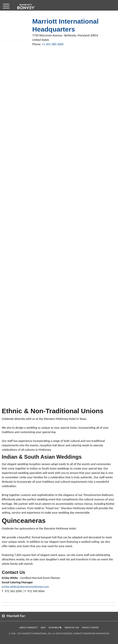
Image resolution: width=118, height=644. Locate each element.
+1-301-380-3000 (53, 44)
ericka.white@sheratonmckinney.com (25, 587)
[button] (6, 5)
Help (43, 628)
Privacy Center (90, 628)
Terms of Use (72, 628)
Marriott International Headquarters (65, 25)
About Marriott (29, 628)
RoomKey (55, 628)
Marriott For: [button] (14, 616)
